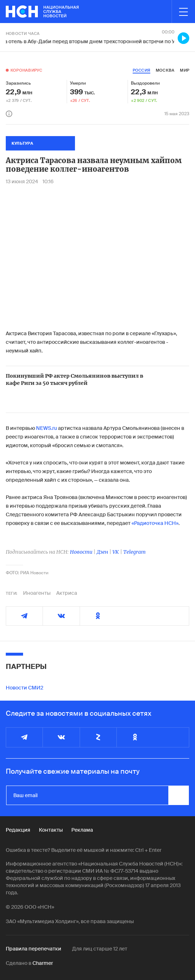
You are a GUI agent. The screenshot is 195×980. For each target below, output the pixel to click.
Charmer (43, 963)
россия (141, 70)
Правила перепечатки (34, 949)
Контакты (51, 830)
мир (185, 70)
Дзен (102, 552)
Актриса (67, 593)
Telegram (134, 552)
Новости (81, 552)
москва (165, 70)
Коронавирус (26, 70)
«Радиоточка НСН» (155, 523)
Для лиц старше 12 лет (100, 949)
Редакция (18, 830)
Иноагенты (37, 593)
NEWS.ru (47, 428)
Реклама (82, 830)
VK (116, 552)
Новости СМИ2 (25, 688)
